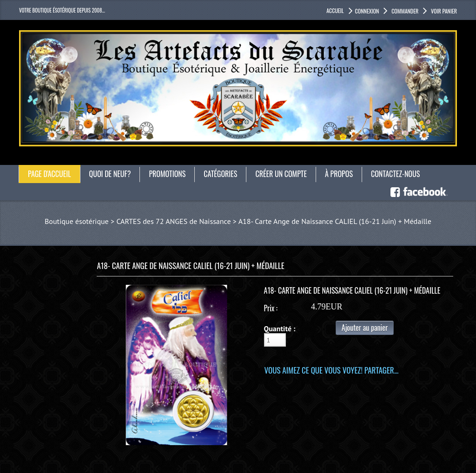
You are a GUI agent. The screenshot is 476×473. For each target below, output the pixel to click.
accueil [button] (335, 10)
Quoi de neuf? (110, 174)
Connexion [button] (367, 11)
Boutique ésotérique (77, 221)
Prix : (271, 308)
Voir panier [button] (443, 11)
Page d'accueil (50, 174)
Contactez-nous (395, 174)
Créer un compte (281, 174)
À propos (339, 174)
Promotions (167, 174)
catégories (220, 174)
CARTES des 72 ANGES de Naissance (173, 221)
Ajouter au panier (365, 328)
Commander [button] (404, 11)
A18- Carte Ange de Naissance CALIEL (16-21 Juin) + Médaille (335, 221)
